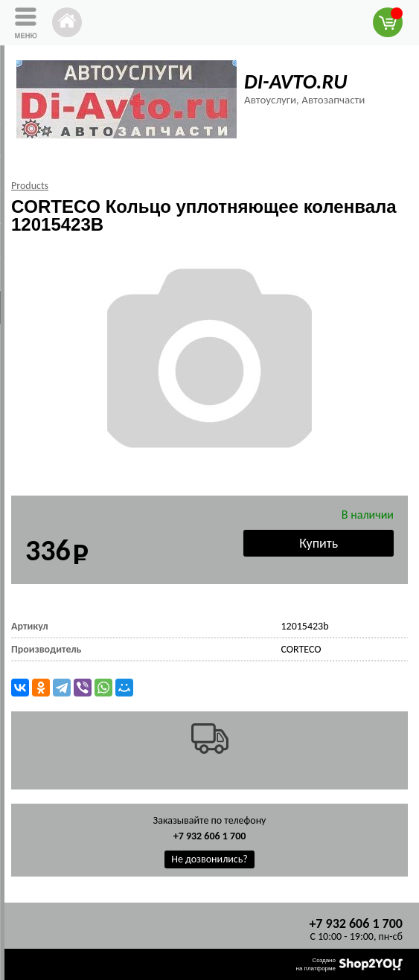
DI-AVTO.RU (295, 81)
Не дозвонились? (209, 859)
